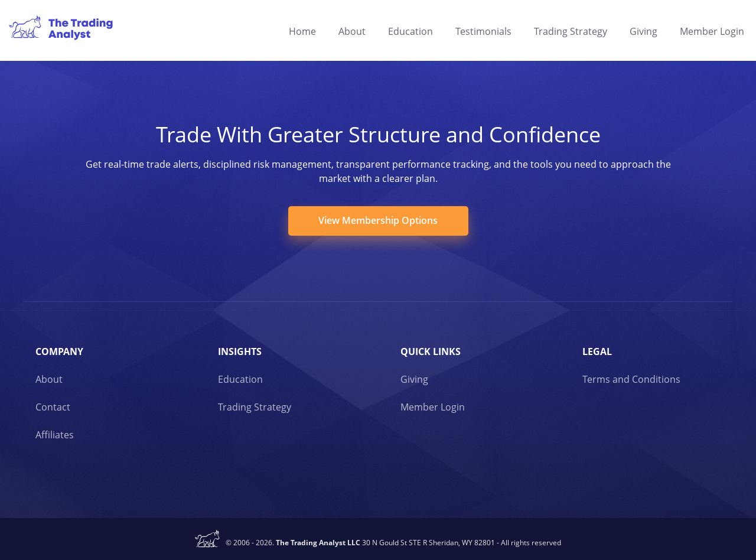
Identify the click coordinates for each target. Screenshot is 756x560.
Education (410, 31)
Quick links (431, 351)
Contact (53, 407)
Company (59, 351)
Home (302, 31)
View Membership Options (378, 220)
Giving (643, 31)
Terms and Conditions (631, 379)
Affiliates (55, 435)
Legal (597, 351)
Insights (240, 351)
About (352, 31)
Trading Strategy (571, 31)
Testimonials (483, 31)
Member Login (712, 31)
